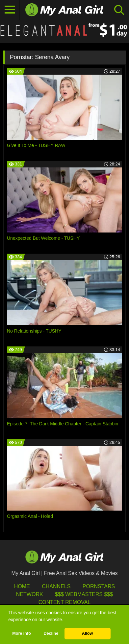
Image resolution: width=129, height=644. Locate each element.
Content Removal (65, 602)
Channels (56, 586)
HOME (22, 586)
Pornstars (99, 586)
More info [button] (22, 633)
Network (30, 594)
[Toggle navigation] (10, 10)
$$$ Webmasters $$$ (84, 594)
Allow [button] (88, 633)
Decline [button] (51, 633)
